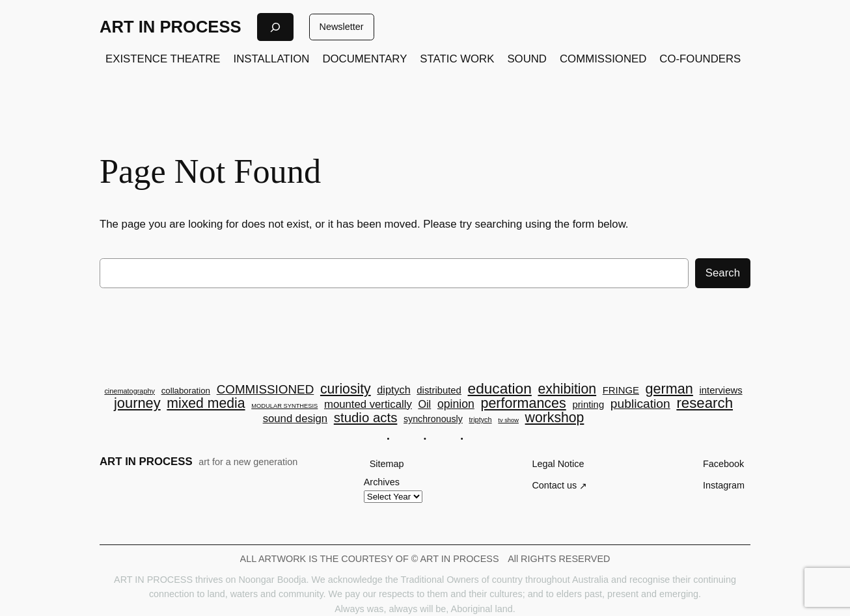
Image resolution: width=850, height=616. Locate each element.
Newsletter (342, 27)
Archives (382, 482)
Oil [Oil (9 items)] (424, 404)
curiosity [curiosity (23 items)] (346, 389)
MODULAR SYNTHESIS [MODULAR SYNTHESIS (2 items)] (284, 406)
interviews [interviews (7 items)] (721, 391)
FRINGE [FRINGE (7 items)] (621, 391)
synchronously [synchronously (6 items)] (433, 419)
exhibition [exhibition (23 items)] (568, 389)
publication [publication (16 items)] (640, 404)
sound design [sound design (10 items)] (295, 419)
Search (723, 273)
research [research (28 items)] (705, 403)
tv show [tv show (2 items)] (508, 421)
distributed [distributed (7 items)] (439, 391)
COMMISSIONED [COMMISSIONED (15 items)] (266, 390)
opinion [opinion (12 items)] (456, 405)
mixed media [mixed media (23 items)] (206, 403)
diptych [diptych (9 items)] (393, 390)
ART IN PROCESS (171, 27)
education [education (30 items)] (500, 389)
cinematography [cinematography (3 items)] (130, 391)
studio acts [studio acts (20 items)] (366, 418)
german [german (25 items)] (669, 389)
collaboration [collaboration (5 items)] (186, 391)
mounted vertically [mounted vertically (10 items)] (368, 405)
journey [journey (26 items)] (137, 403)
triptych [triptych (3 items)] (480, 420)
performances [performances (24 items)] (523, 404)
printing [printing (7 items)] (588, 405)
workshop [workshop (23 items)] (555, 417)
